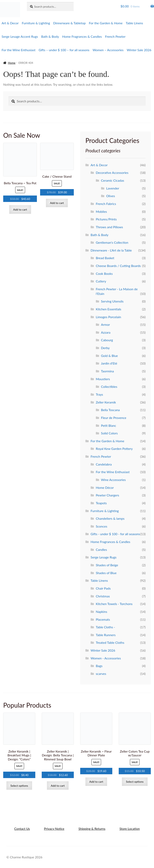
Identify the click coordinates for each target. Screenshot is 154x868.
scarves (101, 674)
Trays (99, 394)
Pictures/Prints (106, 219)
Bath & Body (50, 36)
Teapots (101, 503)
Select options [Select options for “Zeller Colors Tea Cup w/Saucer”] (135, 782)
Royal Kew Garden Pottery (114, 449)
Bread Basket (105, 258)
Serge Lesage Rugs (104, 557)
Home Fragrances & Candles (82, 36)
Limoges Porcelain (108, 317)
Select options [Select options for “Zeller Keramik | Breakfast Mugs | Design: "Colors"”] (19, 786)
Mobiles (101, 211)
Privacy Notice (54, 829)
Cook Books (104, 274)
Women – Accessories (108, 50)
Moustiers (103, 379)
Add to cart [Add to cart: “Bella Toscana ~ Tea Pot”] (20, 209)
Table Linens (134, 23)
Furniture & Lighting (36, 23)
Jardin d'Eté (109, 363)
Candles (101, 550)
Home (12, 63)
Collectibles (109, 387)
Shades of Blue (106, 573)
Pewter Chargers (107, 495)
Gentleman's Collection (112, 242)
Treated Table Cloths (110, 642)
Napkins (102, 612)
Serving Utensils (112, 301)
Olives (110, 196)
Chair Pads (103, 588)
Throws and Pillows (109, 227)
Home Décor (105, 487)
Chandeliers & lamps (110, 518)
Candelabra (104, 464)
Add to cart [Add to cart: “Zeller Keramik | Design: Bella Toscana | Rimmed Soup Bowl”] (58, 786)
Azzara (106, 332)
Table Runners (106, 635)
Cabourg (107, 340)
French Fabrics (106, 204)
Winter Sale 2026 (139, 50)
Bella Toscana (110, 410)
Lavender (113, 188)
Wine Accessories (113, 480)
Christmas (103, 596)
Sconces (102, 526)
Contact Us (22, 829)
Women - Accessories (106, 658)
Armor (106, 324)
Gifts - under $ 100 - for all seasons (115, 534)
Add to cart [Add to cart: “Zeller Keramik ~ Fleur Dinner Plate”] (96, 782)
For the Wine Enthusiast (19, 50)
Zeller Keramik (106, 402)
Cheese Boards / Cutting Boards (118, 266)
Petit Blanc (109, 425)
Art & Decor (10, 23)
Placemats (103, 619)
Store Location (130, 829)
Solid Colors (109, 433)
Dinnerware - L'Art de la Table (111, 250)
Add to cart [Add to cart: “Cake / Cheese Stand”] (57, 203)
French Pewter (115, 36)
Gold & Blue (109, 356)
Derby (105, 348)
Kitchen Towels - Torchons (114, 604)
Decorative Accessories (112, 173)
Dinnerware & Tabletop (69, 23)
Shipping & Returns (92, 829)
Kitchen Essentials (109, 309)
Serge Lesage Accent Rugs (20, 36)
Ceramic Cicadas (113, 180)
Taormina (107, 371)
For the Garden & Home (106, 23)
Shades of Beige (107, 565)
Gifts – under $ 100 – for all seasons (64, 50)
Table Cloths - (105, 627)
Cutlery (101, 281)
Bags (99, 666)
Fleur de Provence (114, 418)
